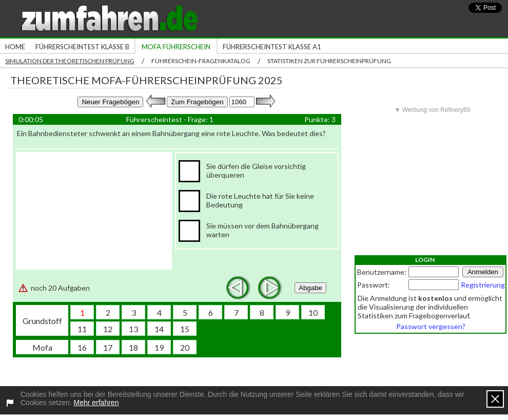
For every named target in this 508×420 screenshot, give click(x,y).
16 (82, 347)
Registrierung (483, 285)
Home (15, 47)
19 (159, 347)
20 (185, 347)
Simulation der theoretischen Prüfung (70, 61)
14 (159, 329)
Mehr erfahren (96, 403)
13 (133, 329)
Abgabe (310, 288)
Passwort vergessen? (431, 326)
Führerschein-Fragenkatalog (201, 61)
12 (108, 329)
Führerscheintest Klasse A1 (272, 47)
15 (185, 329)
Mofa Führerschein (176, 47)
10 (313, 312)
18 (133, 347)
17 (108, 347)
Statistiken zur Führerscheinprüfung (329, 61)
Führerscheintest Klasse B (82, 47)
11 (82, 329)
